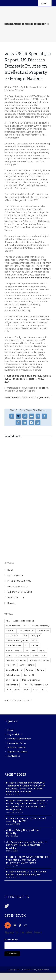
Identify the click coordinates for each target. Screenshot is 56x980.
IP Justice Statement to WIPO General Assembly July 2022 (26, 820)
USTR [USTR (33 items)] (8, 690)
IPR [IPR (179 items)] (7, 665)
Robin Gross (13, 397)
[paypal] (20, 925)
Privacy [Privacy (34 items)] (41, 670)
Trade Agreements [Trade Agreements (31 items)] (31, 680)
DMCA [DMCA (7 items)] (34, 640)
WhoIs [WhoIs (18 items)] (18, 690)
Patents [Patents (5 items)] (30, 670)
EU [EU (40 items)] (26, 645)
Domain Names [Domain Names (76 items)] (14, 645)
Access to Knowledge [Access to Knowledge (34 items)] (24, 621)
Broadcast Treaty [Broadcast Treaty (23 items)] (41, 626)
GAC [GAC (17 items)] (34, 650)
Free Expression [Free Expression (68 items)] (14, 650)
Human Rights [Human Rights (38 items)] (22, 655)
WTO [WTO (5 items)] (44, 690)
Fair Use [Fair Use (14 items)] (35, 645)
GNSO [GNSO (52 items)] (43, 650)
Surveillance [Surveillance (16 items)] (12, 680)
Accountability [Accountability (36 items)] (13, 626)
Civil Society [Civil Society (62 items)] (12, 636)
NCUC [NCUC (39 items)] (31, 665)
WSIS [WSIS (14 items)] (35, 690)
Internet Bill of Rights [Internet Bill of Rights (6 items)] (39, 660)
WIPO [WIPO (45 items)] (27, 690)
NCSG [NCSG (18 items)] (22, 665)
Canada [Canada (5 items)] (10, 631)
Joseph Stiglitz (41, 269)
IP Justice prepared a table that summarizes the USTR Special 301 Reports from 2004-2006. (28, 379)
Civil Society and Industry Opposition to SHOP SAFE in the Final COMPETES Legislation (27, 845)
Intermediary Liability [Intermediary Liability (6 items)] (16, 660)
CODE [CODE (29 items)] (24, 636)
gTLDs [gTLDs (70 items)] (9, 655)
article (45, 388)
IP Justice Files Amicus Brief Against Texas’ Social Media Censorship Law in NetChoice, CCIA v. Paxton (28, 860)
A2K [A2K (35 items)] (8, 621)
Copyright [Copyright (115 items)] (36, 636)
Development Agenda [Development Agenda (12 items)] (17, 640)
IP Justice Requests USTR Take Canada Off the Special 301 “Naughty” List (26, 873)
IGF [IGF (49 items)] (44, 655)
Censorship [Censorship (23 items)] (43, 631)
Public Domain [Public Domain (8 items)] (13, 675)
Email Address (11, 940)
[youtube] (15, 925)
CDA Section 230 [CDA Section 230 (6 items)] (26, 631)
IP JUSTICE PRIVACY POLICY (18, 700)
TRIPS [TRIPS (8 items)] (24, 685)
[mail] (26, 925)
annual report (31, 102)
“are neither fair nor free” (37, 278)
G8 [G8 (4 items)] (26, 650)
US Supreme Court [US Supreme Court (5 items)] (39, 685)
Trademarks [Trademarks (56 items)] (12, 685)
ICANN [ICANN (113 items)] (36, 655)
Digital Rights (43, 397)
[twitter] (8, 925)
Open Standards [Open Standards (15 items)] (14, 670)
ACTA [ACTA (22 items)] (26, 626)
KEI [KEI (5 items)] (14, 665)
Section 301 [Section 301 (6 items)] (29, 675)
